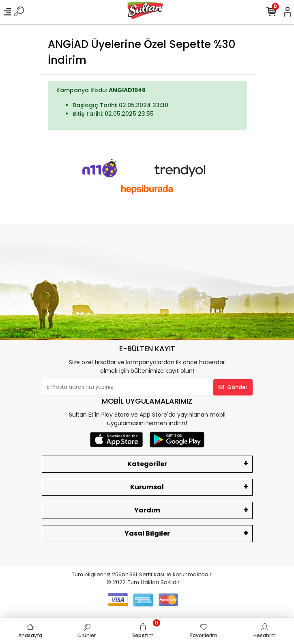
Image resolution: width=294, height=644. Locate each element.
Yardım (147, 510)
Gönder (233, 387)
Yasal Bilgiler (147, 533)
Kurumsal (147, 487)
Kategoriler (147, 464)
